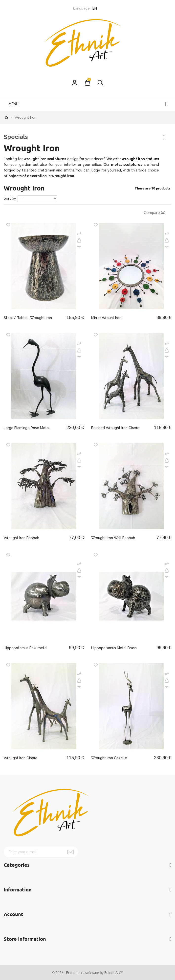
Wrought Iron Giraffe (21, 758)
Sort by (10, 198)
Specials (16, 137)
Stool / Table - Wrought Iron (28, 318)
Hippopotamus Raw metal (26, 648)
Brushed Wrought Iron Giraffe (115, 428)
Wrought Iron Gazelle (109, 758)
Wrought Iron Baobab (22, 538)
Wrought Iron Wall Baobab (113, 538)
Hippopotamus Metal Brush (114, 648)
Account (13, 914)
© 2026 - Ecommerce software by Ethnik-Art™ (88, 972)
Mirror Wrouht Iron (106, 318)
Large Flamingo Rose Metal (27, 428)
